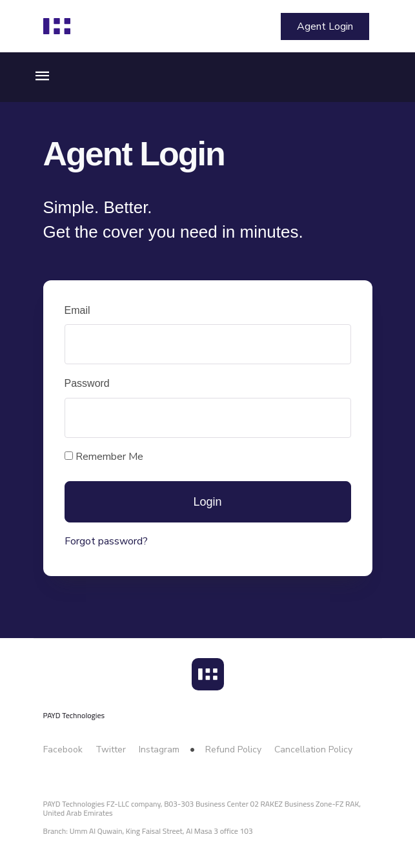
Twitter (111, 749)
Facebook (63, 749)
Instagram (159, 749)
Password (87, 383)
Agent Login (325, 26)
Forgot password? (106, 541)
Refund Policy (233, 749)
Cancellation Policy (313, 749)
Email (77, 310)
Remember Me (104, 457)
